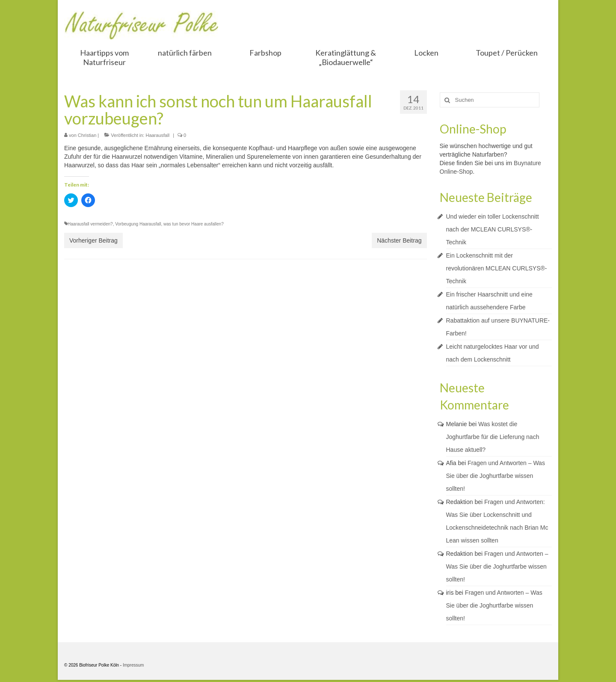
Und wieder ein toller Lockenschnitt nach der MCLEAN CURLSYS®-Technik (493, 229)
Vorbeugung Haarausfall (138, 224)
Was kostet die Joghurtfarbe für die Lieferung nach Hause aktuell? (493, 437)
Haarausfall (157, 135)
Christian (87, 135)
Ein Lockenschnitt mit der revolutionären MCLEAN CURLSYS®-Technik (497, 268)
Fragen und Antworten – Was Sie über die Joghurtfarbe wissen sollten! (496, 476)
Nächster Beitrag (399, 240)
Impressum (133, 665)
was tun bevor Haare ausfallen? (194, 224)
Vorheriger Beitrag (93, 240)
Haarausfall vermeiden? (90, 224)
